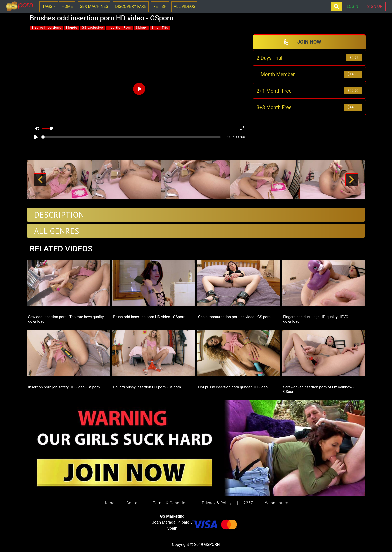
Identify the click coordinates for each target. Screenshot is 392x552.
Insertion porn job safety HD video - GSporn (64, 387)
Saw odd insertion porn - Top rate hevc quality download (66, 319)
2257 (248, 503)
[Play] (36, 137)
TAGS (47, 7)
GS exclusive (92, 28)
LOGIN (353, 7)
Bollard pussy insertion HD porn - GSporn (147, 387)
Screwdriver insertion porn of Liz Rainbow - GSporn (319, 389)
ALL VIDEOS (184, 7)
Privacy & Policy (217, 503)
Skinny (141, 28)
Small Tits (160, 28)
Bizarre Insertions (46, 28)
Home (109, 503)
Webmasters (277, 503)
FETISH (160, 7)
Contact (134, 503)
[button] (40, 180)
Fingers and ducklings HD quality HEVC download (316, 319)
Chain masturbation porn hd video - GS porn (234, 317)
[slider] (131, 137)
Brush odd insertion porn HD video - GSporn (149, 317)
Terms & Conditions (172, 503)
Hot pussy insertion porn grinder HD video (233, 387)
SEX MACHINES (94, 7)
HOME (67, 7)
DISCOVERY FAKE (131, 7)
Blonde (71, 28)
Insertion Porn (119, 28)
